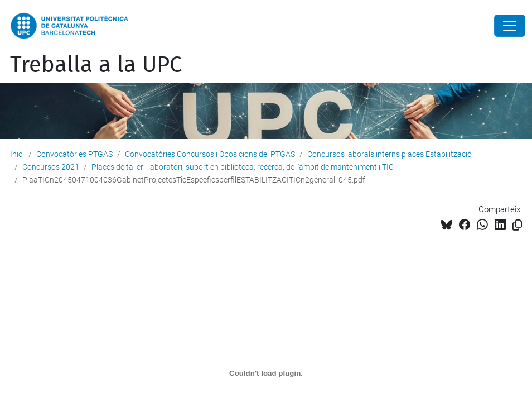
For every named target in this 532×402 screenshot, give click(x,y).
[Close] (510, 26)
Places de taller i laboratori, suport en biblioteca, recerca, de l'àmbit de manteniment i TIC (243, 167)
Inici (17, 154)
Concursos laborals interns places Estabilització (390, 154)
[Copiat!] (517, 225)
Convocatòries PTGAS (74, 154)
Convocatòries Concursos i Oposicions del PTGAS (210, 154)
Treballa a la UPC (96, 65)
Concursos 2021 (51, 167)
